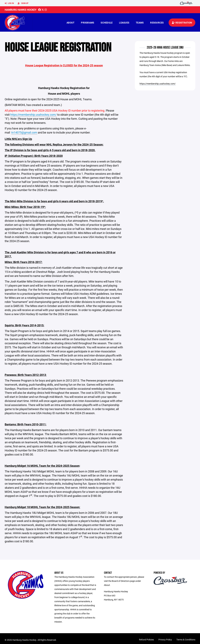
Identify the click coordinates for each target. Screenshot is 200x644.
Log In (9, 3)
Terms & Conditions (186, 640)
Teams (140, 23)
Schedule (107, 23)
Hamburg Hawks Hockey (21, 10)
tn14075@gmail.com (24, 132)
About (70, 23)
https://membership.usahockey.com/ (33, 115)
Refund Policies (146, 640)
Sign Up (23, 3)
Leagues (124, 23)
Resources (157, 23)
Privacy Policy (165, 640)
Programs (87, 23)
